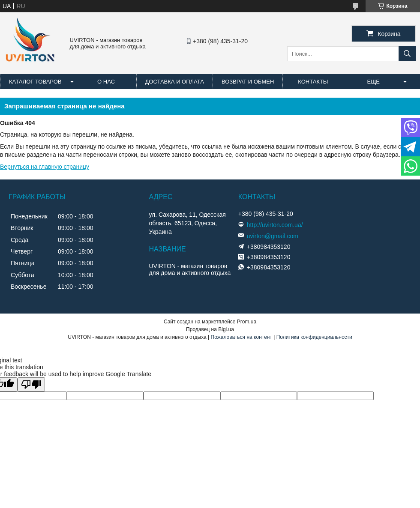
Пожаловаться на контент (241, 337)
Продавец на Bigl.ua (210, 329)
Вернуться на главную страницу (45, 167)
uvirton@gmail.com (273, 236)
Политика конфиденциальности (314, 337)
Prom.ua (247, 322)
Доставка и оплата (175, 82)
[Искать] (407, 54)
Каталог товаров (35, 82)
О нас (106, 82)
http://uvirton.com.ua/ (275, 225)
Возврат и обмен (248, 82)
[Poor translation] (31, 384)
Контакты (313, 82)
